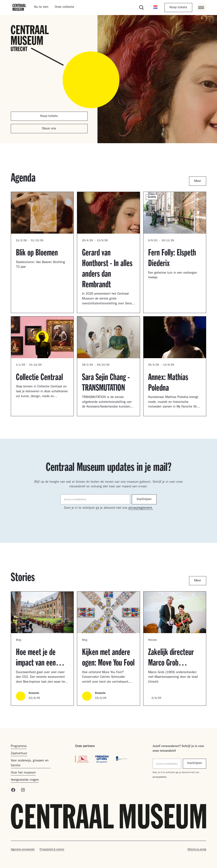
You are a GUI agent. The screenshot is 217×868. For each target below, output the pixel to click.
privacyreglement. (141, 508)
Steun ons (49, 129)
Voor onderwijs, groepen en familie (30, 763)
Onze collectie (64, 7)
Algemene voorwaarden (23, 850)
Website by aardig (197, 850)
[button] (155, 8)
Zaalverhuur (19, 754)
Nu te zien (41, 7)
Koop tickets (178, 8)
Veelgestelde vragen (25, 780)
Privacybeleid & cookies (52, 850)
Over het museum (23, 773)
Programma (19, 747)
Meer (198, 181)
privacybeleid (159, 777)
